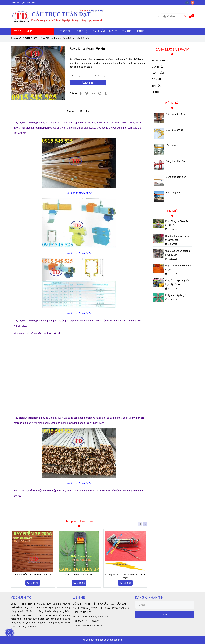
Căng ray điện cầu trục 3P (79, 575)
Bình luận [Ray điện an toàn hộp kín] (86, 111)
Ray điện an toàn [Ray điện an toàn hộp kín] (50, 38)
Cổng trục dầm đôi (176, 161)
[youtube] (193, 3)
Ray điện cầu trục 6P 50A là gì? (178, 268)
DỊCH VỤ (114, 31)
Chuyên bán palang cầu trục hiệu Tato (178, 282)
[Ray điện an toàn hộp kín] (64, 17)
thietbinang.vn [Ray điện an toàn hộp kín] (114, 640)
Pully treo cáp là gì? (176, 295)
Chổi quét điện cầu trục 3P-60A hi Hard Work (125, 576)
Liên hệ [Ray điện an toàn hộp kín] (88, 83)
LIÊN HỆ (140, 31)
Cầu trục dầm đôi (175, 130)
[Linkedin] (93, 93)
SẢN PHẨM (99, 31)
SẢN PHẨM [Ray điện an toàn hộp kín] (31, 38)
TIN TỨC (127, 31)
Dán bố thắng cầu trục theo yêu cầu (177, 238)
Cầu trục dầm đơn (175, 114)
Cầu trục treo (173, 146)
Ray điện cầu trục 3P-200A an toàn (33, 575)
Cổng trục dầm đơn (176, 177)
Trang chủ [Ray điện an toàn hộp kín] (16, 38)
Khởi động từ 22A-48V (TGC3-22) (177, 223)
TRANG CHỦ (66, 31)
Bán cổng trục (173, 193)
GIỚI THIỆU (83, 31)
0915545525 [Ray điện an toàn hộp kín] (28, 3)
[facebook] (188, 3)
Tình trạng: (75, 75)
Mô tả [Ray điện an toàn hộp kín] (70, 111)
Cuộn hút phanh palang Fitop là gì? (178, 253)
